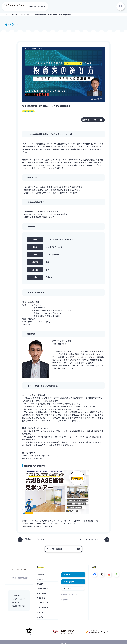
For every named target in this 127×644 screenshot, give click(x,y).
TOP (6, 15)
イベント (15, 15)
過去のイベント (28, 15)
